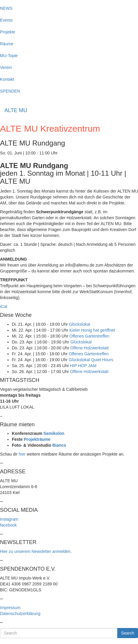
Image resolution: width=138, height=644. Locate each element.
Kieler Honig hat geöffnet (92, 330)
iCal (4, 306)
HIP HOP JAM (83, 366)
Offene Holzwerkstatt (89, 348)
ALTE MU (16, 110)
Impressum (10, 608)
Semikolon (54, 433)
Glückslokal (80, 324)
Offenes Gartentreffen (89, 336)
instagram (9, 519)
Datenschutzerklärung (20, 614)
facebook (8, 525)
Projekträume (37, 439)
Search (128, 633)
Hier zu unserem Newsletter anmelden (35, 551)
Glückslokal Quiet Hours (91, 360)
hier (22, 454)
